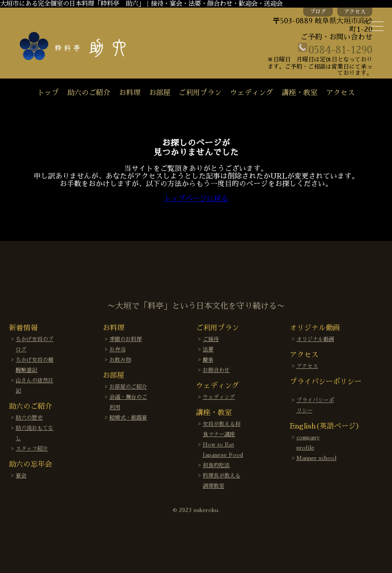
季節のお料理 (126, 339)
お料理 (130, 93)
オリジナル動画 (315, 339)
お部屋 (160, 93)
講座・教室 (300, 93)
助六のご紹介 (89, 93)
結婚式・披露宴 (128, 418)
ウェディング (252, 93)
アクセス (355, 12)
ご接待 (211, 339)
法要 (208, 350)
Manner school (316, 458)
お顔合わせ (216, 370)
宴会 (21, 476)
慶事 (208, 360)
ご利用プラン (200, 93)
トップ (48, 93)
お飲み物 (120, 360)
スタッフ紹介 (32, 449)
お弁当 (118, 350)
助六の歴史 (29, 418)
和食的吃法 (216, 465)
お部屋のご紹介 (128, 387)
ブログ (318, 12)
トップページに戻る (196, 199)
